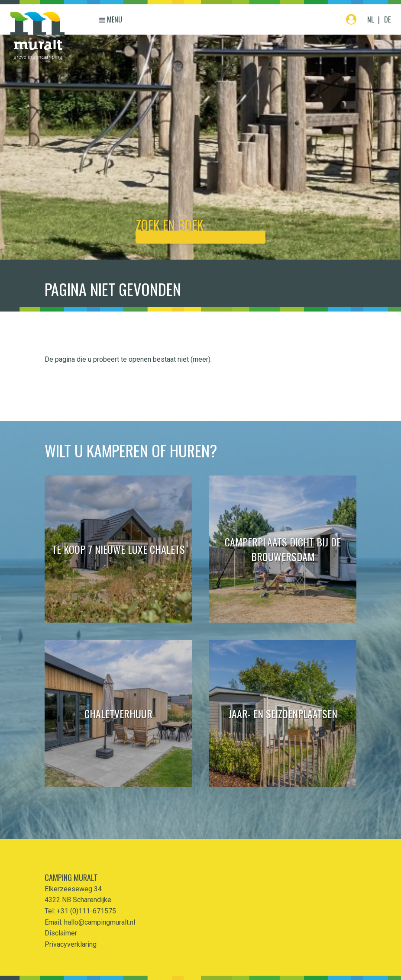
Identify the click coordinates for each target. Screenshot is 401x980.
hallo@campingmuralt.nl (100, 922)
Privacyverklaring (71, 944)
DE (387, 19)
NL (370, 19)
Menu (111, 19)
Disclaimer (61, 933)
